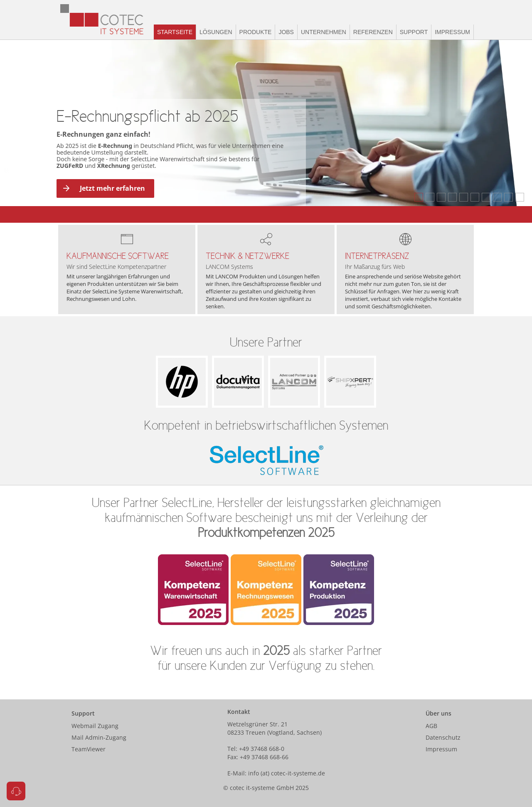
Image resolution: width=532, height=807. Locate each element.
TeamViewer (89, 749)
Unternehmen (324, 32)
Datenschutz (443, 737)
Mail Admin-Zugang (99, 737)
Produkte (256, 32)
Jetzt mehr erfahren (103, 188)
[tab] (419, 197)
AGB (431, 726)
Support (414, 32)
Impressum (452, 32)
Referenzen (373, 32)
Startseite (175, 32)
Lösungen (216, 32)
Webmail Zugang (95, 726)
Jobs (286, 32)
